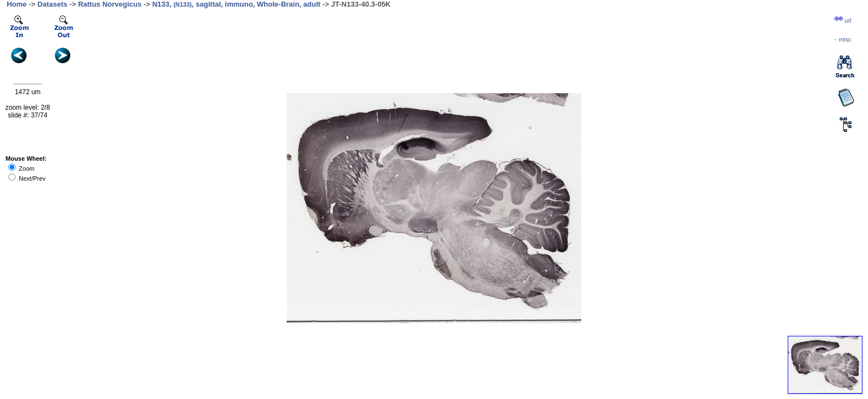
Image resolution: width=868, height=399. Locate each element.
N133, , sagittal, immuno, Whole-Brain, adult (236, 4)
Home (17, 4)
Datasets (53, 4)
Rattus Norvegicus (110, 4)
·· (843, 39)
